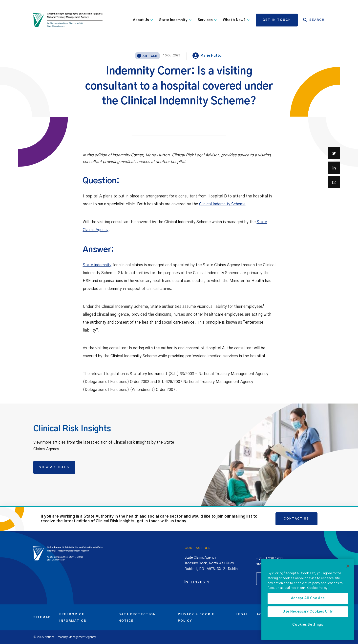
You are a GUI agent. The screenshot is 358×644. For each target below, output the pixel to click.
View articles (54, 467)
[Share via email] (334, 182)
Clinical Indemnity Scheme (222, 204)
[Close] (348, 566)
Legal (242, 614)
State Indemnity (175, 20)
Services (207, 20)
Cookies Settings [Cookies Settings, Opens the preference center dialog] (308, 625)
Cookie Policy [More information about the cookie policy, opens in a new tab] (317, 588)
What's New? (236, 20)
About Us (143, 20)
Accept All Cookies (308, 598)
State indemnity (97, 265)
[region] (308, 599)
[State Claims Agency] (68, 20)
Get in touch (277, 20)
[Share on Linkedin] (334, 168)
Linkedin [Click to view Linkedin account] (197, 583)
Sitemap (42, 617)
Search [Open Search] (314, 20)
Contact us (296, 519)
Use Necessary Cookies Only (308, 612)
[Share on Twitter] (334, 153)
